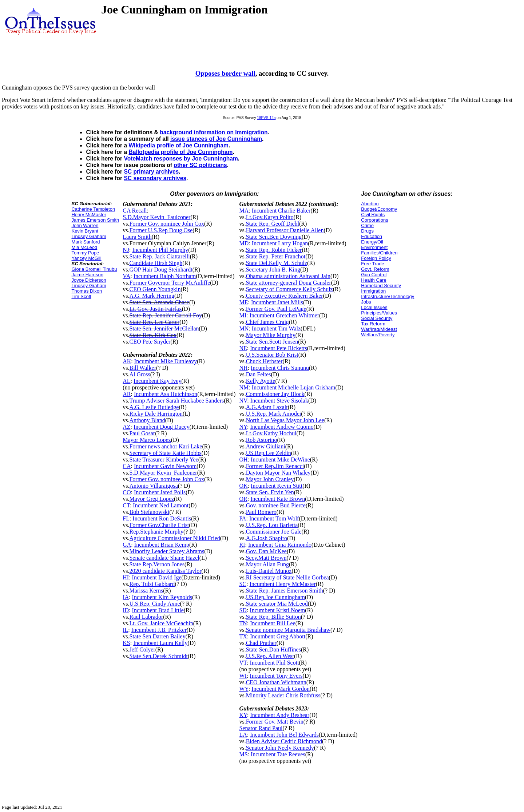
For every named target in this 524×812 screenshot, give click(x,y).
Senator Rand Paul (261, 728)
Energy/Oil (372, 242)
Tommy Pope (85, 253)
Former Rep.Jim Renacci (275, 466)
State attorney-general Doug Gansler (289, 283)
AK (127, 361)
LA (243, 735)
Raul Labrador (146, 617)
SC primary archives (151, 172)
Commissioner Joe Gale (274, 532)
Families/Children (379, 253)
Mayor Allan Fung (267, 564)
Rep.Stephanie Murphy (156, 532)
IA (126, 597)
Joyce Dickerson (89, 280)
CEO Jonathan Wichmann (276, 682)
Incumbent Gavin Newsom (165, 466)
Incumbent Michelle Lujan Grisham (294, 387)
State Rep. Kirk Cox (153, 335)
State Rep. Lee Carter (154, 322)
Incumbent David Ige (157, 577)
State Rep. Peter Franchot (276, 256)
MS (243, 754)
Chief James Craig (267, 322)
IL (125, 630)
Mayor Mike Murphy (271, 335)
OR (243, 499)
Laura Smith (137, 237)
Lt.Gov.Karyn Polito (270, 217)
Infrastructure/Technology (388, 296)
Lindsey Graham (89, 236)
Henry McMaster (89, 215)
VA (126, 276)
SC (243, 584)
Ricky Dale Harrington (156, 414)
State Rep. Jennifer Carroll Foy (166, 315)
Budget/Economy (379, 209)
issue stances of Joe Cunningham (216, 139)
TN (243, 623)
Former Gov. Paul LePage (276, 309)
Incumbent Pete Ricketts (278, 348)
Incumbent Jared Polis (160, 492)
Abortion (370, 204)
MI (243, 315)
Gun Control (374, 275)
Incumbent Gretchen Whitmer (284, 315)
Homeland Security (381, 286)
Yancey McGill (86, 258)
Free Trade (373, 264)
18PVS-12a (266, 118)
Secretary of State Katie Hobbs (165, 453)
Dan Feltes (259, 374)
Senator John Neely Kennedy (280, 748)
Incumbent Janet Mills (277, 302)
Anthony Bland (147, 420)
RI (242, 545)
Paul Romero (261, 512)
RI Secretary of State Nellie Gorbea (287, 577)
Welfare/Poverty (378, 335)
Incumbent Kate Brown (278, 499)
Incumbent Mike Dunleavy (166, 361)
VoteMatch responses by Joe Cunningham (181, 159)
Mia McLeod (84, 247)
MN (244, 328)
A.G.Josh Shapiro (267, 538)
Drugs (367, 231)
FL (126, 518)
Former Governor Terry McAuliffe (170, 283)
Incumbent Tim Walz (276, 328)
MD (244, 243)
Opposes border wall (225, 73)
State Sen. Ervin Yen (270, 492)
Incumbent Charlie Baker (281, 211)
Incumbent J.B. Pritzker (159, 630)
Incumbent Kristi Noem (277, 610)
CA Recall (135, 211)
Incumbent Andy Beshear (280, 715)
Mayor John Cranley (270, 479)
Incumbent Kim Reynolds (162, 597)
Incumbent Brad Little (158, 610)
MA (244, 211)
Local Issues (374, 307)
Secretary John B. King (273, 270)
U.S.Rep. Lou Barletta (272, 525)
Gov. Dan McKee (266, 551)
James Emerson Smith (95, 220)
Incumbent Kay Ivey (158, 381)
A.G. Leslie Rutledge (154, 407)
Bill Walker (143, 368)
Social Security (377, 318)
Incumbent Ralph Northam (165, 276)
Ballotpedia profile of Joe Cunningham (180, 152)
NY (243, 427)
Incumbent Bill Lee (273, 623)
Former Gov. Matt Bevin (275, 722)
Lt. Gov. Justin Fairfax (155, 309)
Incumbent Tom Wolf (274, 518)
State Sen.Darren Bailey (157, 636)
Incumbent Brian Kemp (162, 545)
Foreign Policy (376, 258)
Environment (374, 247)
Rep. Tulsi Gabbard (152, 584)
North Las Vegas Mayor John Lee (285, 420)
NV (243, 401)
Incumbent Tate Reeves (278, 754)
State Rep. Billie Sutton (273, 617)
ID (126, 610)
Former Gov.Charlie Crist (159, 525)
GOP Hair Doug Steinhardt (161, 270)
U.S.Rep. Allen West (270, 656)
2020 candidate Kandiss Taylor (165, 571)
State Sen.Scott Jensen (272, 342)
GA (127, 545)
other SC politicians (200, 165)
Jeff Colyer (142, 649)
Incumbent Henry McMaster (282, 584)
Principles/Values (379, 313)
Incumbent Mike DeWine (280, 460)
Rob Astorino (262, 440)
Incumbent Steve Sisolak (279, 401)
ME (243, 302)
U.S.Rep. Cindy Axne (154, 604)
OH (243, 460)
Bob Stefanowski (149, 512)
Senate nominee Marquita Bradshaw (288, 630)
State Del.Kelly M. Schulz (277, 263)
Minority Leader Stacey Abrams (167, 551)
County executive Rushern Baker (285, 296)
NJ (126, 250)
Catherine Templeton (93, 209)
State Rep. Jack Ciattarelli (159, 256)
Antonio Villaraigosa (153, 486)
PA (243, 518)
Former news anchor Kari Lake (166, 446)
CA (127, 466)
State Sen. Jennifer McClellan (164, 328)
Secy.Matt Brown (266, 558)
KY (243, 715)
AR (127, 394)
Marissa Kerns (146, 591)
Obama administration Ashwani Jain (288, 276)
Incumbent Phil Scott (274, 663)
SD (243, 610)
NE (243, 348)
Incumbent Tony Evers (276, 676)
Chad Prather (261, 643)
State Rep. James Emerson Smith (285, 591)
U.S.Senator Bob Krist (272, 355)
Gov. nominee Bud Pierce (276, 505)
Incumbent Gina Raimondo (280, 545)
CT (126, 505)
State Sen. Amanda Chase (159, 302)
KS (126, 643)
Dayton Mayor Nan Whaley (278, 473)
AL (126, 381)
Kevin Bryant (85, 231)
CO (127, 492)
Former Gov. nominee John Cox (167, 224)
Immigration (373, 291)
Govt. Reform (375, 269)
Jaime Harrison (87, 275)
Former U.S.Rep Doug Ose (161, 230)
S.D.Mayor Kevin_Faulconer (156, 217)
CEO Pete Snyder (150, 342)
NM (244, 387)
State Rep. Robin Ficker (274, 250)
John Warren (85, 225)
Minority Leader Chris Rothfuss (283, 695)
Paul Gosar (142, 433)
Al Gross (140, 374)
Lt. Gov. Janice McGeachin (161, 623)
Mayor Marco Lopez (147, 440)
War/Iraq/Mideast (379, 329)
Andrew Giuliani (266, 446)
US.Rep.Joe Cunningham (275, 597)
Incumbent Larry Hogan (280, 243)
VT (243, 663)
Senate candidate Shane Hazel (164, 558)
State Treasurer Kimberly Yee (164, 460)
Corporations (374, 220)
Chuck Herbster (264, 361)
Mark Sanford (86, 242)
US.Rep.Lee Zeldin (269, 453)
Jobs (366, 302)
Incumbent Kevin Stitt (277, 486)
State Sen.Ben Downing (274, 237)
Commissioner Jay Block (275, 394)
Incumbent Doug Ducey (162, 427)
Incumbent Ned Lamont (161, 505)
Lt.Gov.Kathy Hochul (271, 433)
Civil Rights (373, 215)
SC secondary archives (155, 178)
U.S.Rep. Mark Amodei (274, 414)
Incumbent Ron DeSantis (162, 518)
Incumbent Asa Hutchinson (166, 394)
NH (243, 368)
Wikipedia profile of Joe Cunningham (178, 145)
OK (243, 486)
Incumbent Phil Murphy (160, 250)
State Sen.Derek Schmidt (158, 656)
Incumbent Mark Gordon (281, 689)
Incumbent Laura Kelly (160, 643)
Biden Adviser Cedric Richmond (284, 741)
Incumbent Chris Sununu (280, 368)
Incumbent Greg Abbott (278, 636)
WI (243, 676)
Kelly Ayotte (261, 381)
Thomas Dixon (87, 291)
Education (372, 236)
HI (126, 577)
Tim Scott (81, 296)
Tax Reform (373, 324)
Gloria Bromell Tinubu (94, 269)
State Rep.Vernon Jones (157, 564)
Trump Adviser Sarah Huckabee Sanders (176, 401)
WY (244, 689)
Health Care (374, 280)
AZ (126, 427)
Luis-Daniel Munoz (269, 571)
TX (243, 636)
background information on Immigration (214, 132)
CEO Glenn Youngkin (155, 289)
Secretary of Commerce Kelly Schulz (289, 289)
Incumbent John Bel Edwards (284, 735)
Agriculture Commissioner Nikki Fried (174, 538)
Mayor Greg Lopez (152, 499)
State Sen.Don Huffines (273, 649)
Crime (367, 225)
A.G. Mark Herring (152, 296)
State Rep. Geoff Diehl (273, 224)
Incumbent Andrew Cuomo (282, 427)
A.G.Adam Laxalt (267, 407)
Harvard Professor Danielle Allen (285, 230)
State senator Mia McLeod (277, 604)
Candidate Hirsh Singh (156, 263)
